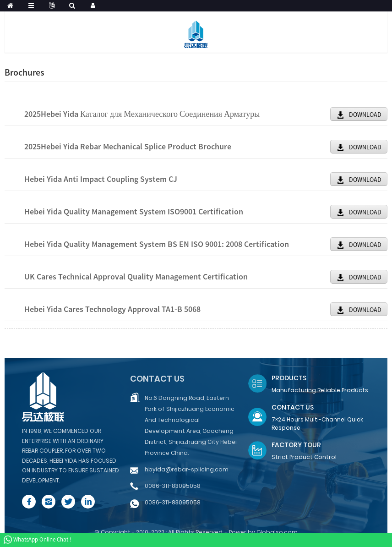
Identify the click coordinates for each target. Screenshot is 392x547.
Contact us (157, 379)
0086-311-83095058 (173, 486)
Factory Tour (296, 445)
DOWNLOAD (365, 115)
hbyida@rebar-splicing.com (187, 469)
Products (289, 378)
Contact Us (293, 407)
